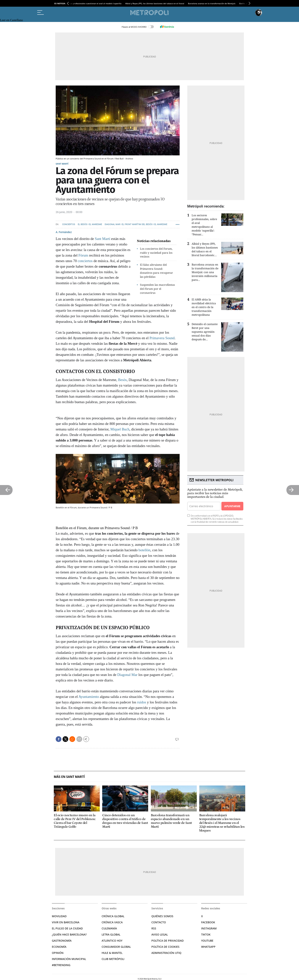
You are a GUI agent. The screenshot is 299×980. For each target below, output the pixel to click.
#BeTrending (61, 965)
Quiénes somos (162, 916)
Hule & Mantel (112, 953)
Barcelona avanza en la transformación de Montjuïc (212, 3)
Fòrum (83, 255)
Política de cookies (165, 947)
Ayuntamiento (89, 697)
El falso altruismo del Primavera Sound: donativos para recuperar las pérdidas (156, 271)
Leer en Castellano (11, 20)
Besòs (122, 380)
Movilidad (59, 916)
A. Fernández (64, 232)
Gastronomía (62, 941)
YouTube (207, 941)
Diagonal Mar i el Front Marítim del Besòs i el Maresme (136, 224)
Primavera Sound (162, 338)
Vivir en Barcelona (66, 922)
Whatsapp (208, 947)
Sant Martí (62, 164)
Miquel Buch (120, 429)
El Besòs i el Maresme (90, 224)
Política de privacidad (168, 941)
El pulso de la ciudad (67, 928)
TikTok (206, 934)
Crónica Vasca (112, 922)
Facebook (208, 922)
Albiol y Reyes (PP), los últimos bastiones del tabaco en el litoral (155, 3)
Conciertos (69, 224)
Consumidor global (116, 947)
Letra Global (111, 934)
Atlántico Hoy (112, 941)
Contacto (159, 922)
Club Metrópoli (113, 959)
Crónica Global (113, 916)
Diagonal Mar (128, 675)
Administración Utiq (166, 953)
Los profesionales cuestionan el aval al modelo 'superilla (95, 3)
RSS (154, 928)
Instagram (209, 928)
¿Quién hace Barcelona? (69, 934)
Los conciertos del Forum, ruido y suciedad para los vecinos (156, 253)
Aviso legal (160, 934)
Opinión (58, 953)
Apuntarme (232, 506)
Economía (59, 947)
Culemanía (109, 928)
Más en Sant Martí (69, 777)
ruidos (142, 702)
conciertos (85, 261)
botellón (144, 550)
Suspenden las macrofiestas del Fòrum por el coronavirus (157, 289)
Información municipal (69, 959)
